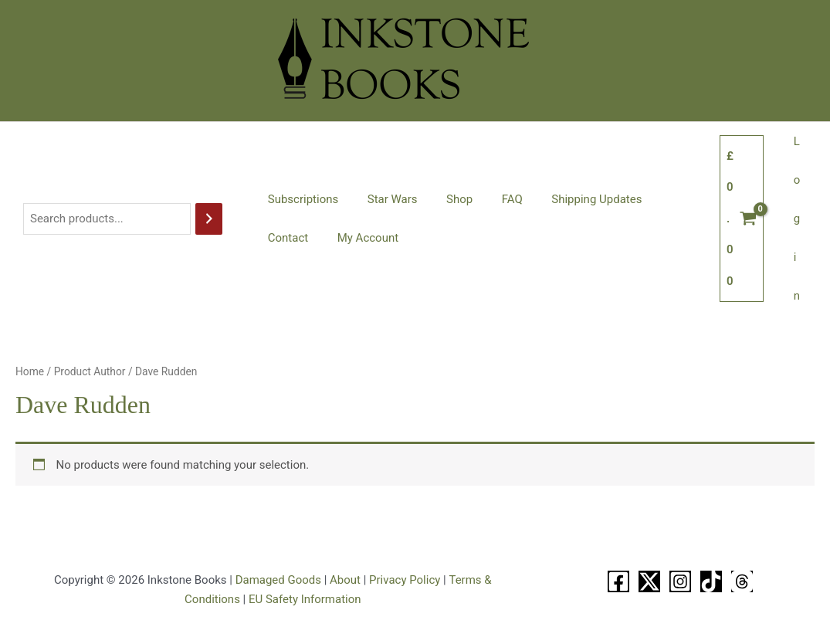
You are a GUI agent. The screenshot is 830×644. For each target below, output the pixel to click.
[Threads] (742, 581)
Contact (659, 199)
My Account (295, 238)
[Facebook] (618, 581)
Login (800, 219)
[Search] (209, 219)
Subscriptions (300, 199)
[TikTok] (711, 581)
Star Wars (383, 199)
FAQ (491, 199)
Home (30, 371)
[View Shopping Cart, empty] (748, 219)
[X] (649, 581)
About (345, 580)
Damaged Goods (278, 580)
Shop (445, 199)
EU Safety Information (305, 599)
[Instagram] (680, 581)
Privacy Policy (405, 580)
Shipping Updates (571, 199)
